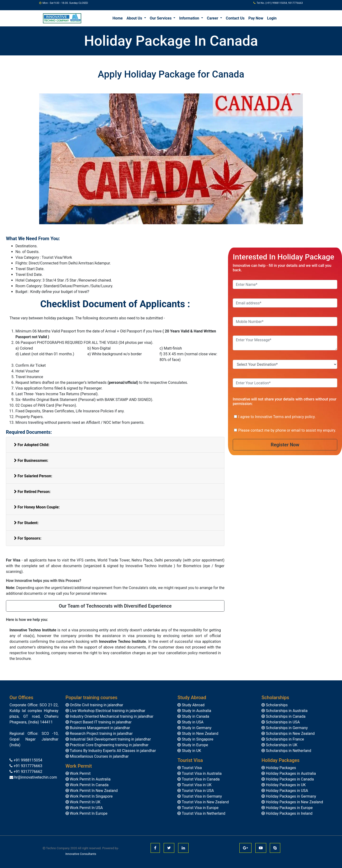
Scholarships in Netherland (288, 751)
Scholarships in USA (282, 722)
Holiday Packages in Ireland (289, 813)
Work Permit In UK (85, 802)
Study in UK (191, 751)
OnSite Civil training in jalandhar (96, 705)
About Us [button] (135, 18)
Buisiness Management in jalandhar (99, 728)
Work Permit (80, 773)
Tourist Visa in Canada (200, 779)
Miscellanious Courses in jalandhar (99, 756)
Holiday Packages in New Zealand (294, 802)
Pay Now (256, 18)
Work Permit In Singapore (91, 796)
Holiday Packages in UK (285, 785)
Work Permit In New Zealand (93, 791)
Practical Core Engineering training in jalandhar (109, 745)
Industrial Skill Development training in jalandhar (110, 739)
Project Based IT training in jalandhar (100, 722)
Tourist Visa (191, 768)
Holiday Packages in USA (286, 791)
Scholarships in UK (281, 745)
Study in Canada (195, 716)
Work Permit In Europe (88, 813)
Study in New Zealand (199, 734)
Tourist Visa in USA (197, 791)
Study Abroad (193, 705)
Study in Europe (194, 745)
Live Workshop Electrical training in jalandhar (107, 711)
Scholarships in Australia (286, 711)
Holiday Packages (280, 768)
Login (272, 18)
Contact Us (235, 18)
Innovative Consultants (81, 854)
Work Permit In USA (86, 808)
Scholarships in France (284, 739)
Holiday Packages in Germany (290, 796)
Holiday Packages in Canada (289, 779)
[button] (59, 159)
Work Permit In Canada (89, 785)
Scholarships (276, 705)
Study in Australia (196, 711)
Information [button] (190, 18)
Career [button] (213, 18)
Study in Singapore (197, 739)
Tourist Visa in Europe (200, 808)
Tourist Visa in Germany (201, 796)
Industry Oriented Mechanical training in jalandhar (111, 716)
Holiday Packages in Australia (290, 773)
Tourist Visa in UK (196, 785)
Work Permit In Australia (90, 779)
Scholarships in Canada (285, 716)
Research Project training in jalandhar (101, 734)
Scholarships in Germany (286, 728)
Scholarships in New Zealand (290, 734)
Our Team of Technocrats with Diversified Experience (115, 606)
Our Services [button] (161, 18)
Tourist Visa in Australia (201, 773)
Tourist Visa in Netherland (203, 813)
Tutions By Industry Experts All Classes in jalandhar (112, 751)
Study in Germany (196, 728)
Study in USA (192, 722)
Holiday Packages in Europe (289, 808)
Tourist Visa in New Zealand (205, 802)
